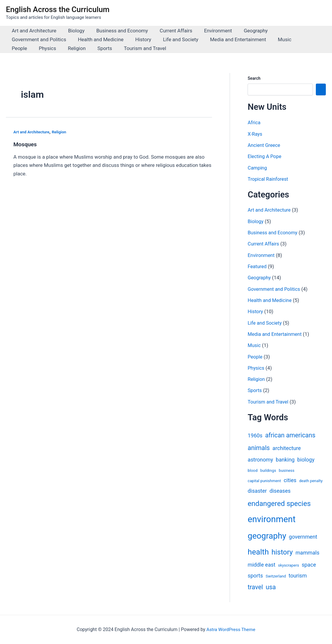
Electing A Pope (265, 156)
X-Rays (255, 134)
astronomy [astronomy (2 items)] (260, 459)
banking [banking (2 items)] (285, 459)
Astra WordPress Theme (231, 629)
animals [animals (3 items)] (259, 448)
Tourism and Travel (112, 48)
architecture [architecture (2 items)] (287, 448)
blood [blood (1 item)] (252, 470)
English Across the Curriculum (58, 9)
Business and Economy (118, 31)
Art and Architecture (33, 31)
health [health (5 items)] (258, 552)
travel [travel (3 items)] (255, 587)
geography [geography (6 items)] (267, 536)
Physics (20, 48)
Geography (246, 31)
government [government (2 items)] (303, 536)
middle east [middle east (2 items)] (261, 564)
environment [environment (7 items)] (272, 519)
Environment (210, 31)
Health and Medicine (98, 39)
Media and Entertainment (230, 39)
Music (275, 39)
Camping (258, 167)
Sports (73, 48)
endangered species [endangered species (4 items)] (279, 503)
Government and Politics (38, 39)
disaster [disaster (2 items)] (257, 491)
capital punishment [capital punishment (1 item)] (264, 480)
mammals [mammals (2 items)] (307, 552)
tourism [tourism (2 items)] (298, 575)
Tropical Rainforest (269, 179)
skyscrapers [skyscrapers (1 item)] (289, 565)
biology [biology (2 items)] (306, 459)
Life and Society (174, 39)
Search (254, 78)
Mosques (26, 144)
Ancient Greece (265, 145)
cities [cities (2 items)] (290, 480)
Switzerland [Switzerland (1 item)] (276, 576)
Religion (47, 48)
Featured (257, 266)
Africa (254, 122)
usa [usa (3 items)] (271, 587)
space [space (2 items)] (309, 564)
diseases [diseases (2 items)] (280, 491)
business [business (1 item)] (287, 470)
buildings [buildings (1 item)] (268, 470)
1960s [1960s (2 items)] (255, 435)
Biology (74, 31)
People (299, 39)
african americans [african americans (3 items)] (290, 435)
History (139, 39)
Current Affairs (170, 31)
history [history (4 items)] (282, 552)
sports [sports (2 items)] (255, 575)
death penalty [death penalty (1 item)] (311, 480)
